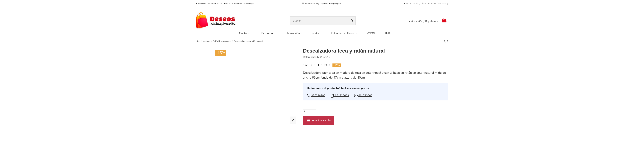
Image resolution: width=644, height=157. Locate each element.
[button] (316, 96)
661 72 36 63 (430, 4)
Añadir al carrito (319, 120)
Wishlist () (442, 4)
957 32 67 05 (412, 4)
